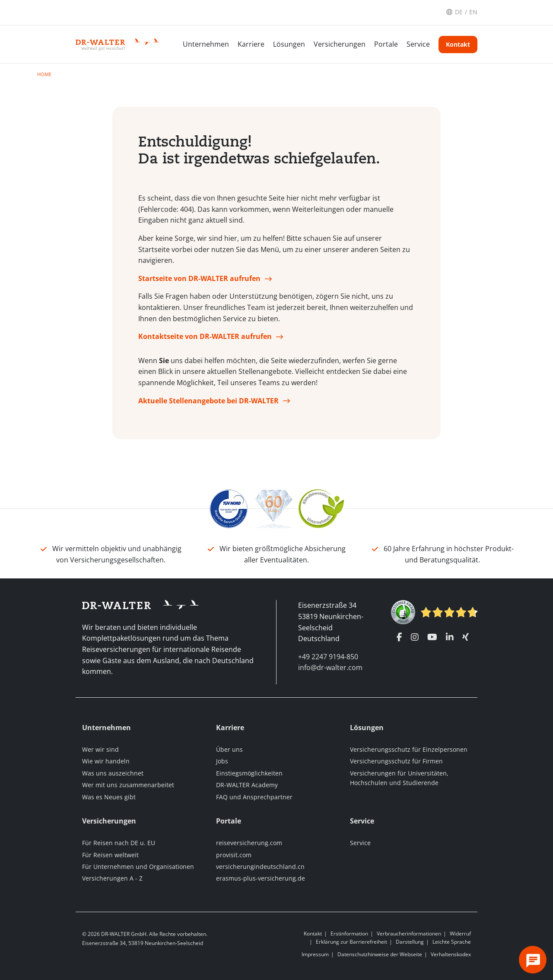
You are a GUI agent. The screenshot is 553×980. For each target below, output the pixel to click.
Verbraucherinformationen (409, 934)
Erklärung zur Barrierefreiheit (351, 942)
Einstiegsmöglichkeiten (249, 773)
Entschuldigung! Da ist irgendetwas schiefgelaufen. (259, 150)
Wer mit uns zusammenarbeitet (128, 785)
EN (473, 12)
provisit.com (234, 855)
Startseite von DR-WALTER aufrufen (199, 278)
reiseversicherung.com (249, 843)
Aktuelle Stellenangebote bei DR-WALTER (208, 401)
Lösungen (289, 44)
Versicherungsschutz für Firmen (396, 761)
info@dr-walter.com (330, 667)
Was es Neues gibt (109, 797)
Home (44, 74)
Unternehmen (206, 44)
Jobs (222, 761)
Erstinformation (349, 934)
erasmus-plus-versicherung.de (261, 878)
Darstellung (410, 942)
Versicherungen (340, 44)
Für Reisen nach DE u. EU (119, 843)
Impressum (315, 954)
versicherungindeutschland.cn (260, 867)
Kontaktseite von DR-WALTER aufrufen (205, 336)
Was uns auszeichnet (113, 773)
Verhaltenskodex (451, 954)
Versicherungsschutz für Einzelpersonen (409, 749)
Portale (386, 44)
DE (459, 12)
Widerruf (460, 934)
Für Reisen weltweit (110, 855)
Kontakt (458, 44)
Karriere (251, 44)
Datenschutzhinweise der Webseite (380, 954)
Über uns (229, 749)
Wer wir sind (100, 749)
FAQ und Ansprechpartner (254, 797)
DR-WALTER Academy (247, 785)
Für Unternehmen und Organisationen (138, 867)
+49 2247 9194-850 (328, 657)
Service (418, 44)
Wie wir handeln (106, 761)
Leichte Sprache (452, 942)
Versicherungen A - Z (112, 878)
